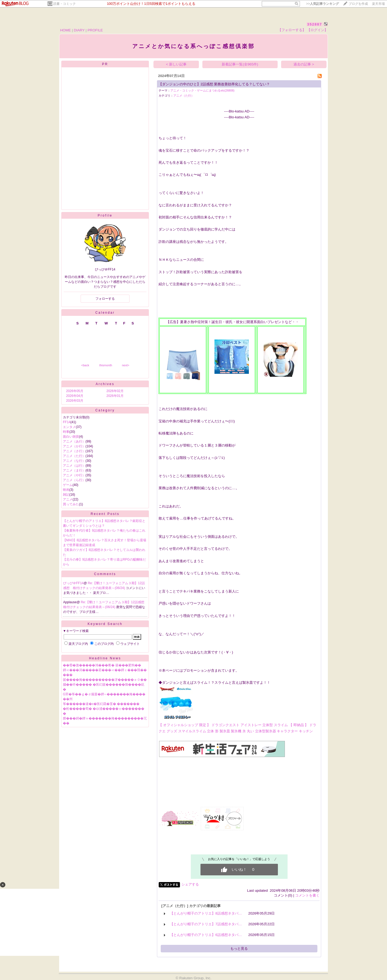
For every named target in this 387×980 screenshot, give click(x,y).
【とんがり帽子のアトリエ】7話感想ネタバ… (206, 924)
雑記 (66, 495)
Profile (105, 215)
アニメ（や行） (74, 475)
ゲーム (68, 485)
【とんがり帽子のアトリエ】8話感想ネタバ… (206, 913)
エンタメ (69, 427)
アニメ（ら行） (74, 480)
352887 (315, 24)
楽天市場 (378, 4)
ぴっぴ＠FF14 (73, 583)
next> (126, 365)
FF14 (67, 422)
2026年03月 (75, 401)
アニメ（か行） (74, 446)
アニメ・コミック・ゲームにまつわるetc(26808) (202, 90)
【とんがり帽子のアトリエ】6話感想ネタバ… (206, 935)
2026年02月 (115, 391)
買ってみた (71, 504)
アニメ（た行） (74, 456)
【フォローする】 (292, 30)
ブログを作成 (358, 4)
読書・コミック (64, 4)
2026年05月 (75, 391)
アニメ (68, 499)
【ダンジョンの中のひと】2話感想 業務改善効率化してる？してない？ (214, 84)
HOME (66, 30)
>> (322, 4)
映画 (66, 490)
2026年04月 (75, 396)
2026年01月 (115, 396)
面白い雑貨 (71, 437)
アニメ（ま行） (74, 470)
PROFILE (95, 30)
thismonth (106, 365)
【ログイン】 (317, 30)
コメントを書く (307, 895)
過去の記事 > (304, 64)
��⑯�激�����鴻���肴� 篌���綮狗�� (102, 665)
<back (85, 365)
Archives (105, 384)
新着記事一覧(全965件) (240, 64)
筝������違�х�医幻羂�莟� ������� (101, 704)
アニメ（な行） (74, 461)
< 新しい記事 (176, 64)
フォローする (105, 299)
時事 (66, 432)
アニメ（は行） (74, 466)
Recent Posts (105, 514)
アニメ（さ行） (74, 451)
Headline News (105, 658)
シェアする (190, 884)
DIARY (79, 30)
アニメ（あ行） (74, 441)
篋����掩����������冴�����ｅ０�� (105, 680)
